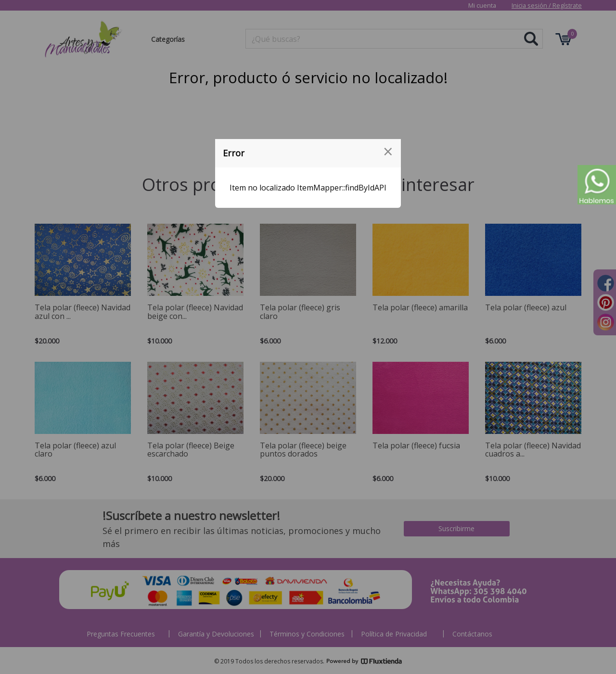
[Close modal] (388, 152)
